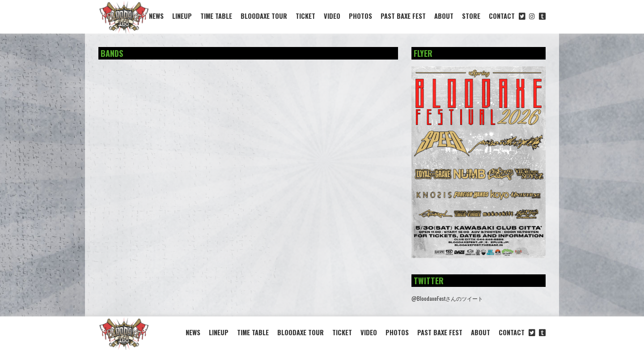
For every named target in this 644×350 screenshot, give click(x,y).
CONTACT (502, 16)
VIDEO (332, 16)
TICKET (305, 16)
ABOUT (444, 16)
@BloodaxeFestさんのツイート (447, 298)
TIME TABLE (216, 16)
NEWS (156, 16)
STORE (471, 16)
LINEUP (182, 16)
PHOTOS (360, 16)
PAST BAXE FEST (403, 16)
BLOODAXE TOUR (264, 16)
